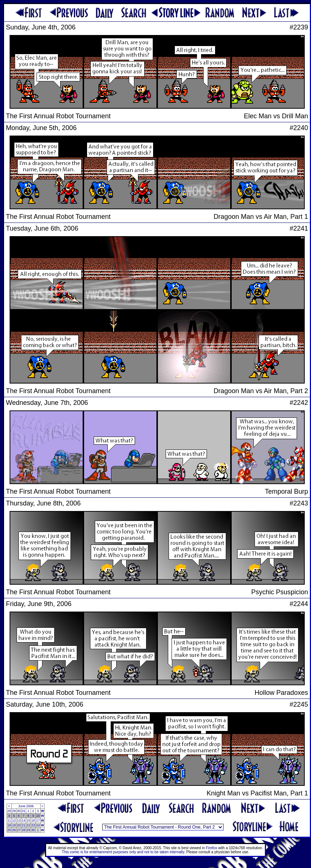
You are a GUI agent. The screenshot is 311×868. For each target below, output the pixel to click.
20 (19, 825)
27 (19, 830)
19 (14, 825)
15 (28, 820)
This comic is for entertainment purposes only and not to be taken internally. (124, 852)
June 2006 (26, 806)
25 (9, 830)
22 (28, 825)
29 (14, 811)
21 (24, 825)
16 (33, 820)
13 (19, 820)
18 (9, 825)
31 (24, 811)
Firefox (212, 848)
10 (38, 816)
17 (38, 820)
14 (24, 820)
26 (14, 830)
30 (19, 811)
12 (14, 820)
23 (33, 825)
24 (38, 825)
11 (9, 820)
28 (9, 811)
